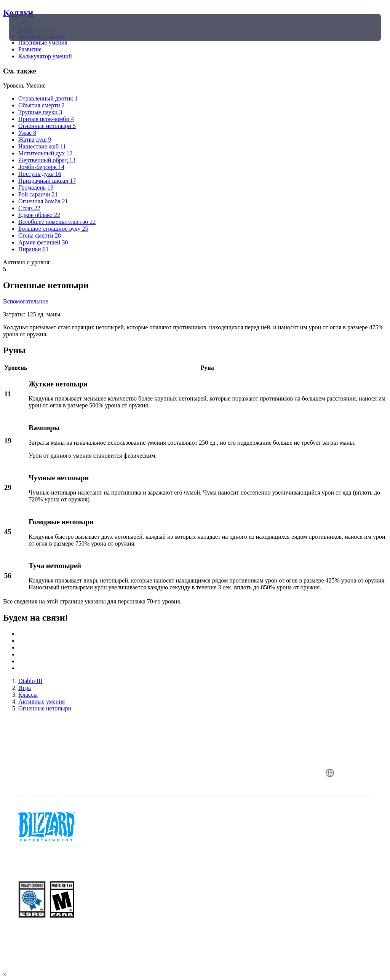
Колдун (18, 13)
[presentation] (32, 27)
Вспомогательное (26, 301)
